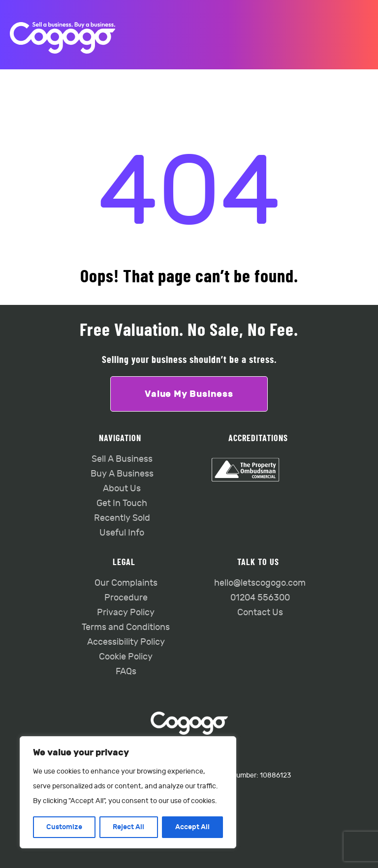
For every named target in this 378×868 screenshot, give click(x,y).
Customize (64, 827)
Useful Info (122, 533)
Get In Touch (122, 503)
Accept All (192, 827)
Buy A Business (122, 474)
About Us (122, 489)
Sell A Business (122, 459)
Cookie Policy (126, 657)
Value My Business (189, 394)
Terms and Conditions (126, 627)
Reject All (128, 827)
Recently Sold (122, 518)
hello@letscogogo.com (260, 583)
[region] (128, 792)
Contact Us (260, 613)
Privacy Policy (126, 613)
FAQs (126, 672)
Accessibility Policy (126, 642)
